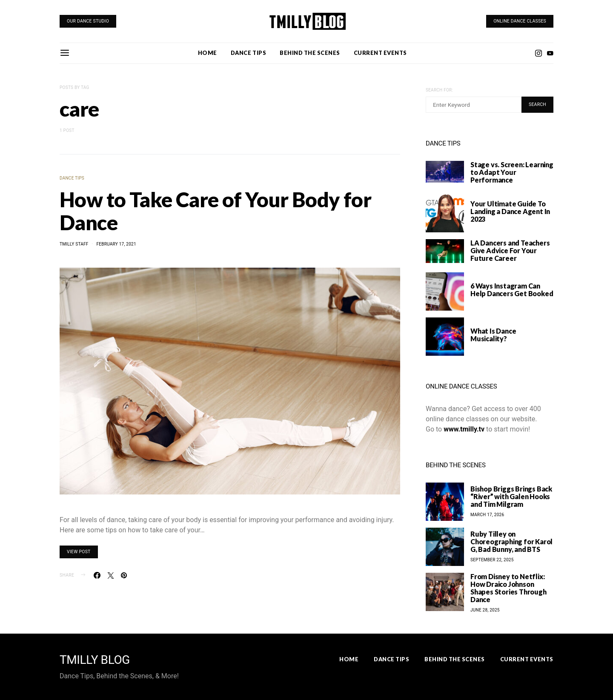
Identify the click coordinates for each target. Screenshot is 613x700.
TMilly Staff (74, 244)
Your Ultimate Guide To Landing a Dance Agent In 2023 (510, 211)
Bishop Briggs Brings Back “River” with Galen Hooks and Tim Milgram (511, 496)
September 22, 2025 (492, 560)
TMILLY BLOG (95, 660)
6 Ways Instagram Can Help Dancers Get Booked (512, 290)
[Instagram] (539, 53)
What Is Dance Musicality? (493, 335)
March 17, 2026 (487, 515)
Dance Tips (248, 53)
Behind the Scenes (310, 53)
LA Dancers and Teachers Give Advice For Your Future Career (510, 250)
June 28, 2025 (485, 610)
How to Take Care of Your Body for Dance (215, 211)
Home (208, 53)
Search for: (439, 90)
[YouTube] (550, 53)
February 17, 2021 (116, 244)
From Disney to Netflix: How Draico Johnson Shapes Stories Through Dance (508, 588)
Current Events (380, 53)
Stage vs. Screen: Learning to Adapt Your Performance (512, 172)
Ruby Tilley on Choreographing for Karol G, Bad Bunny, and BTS (511, 541)
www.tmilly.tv (464, 429)
